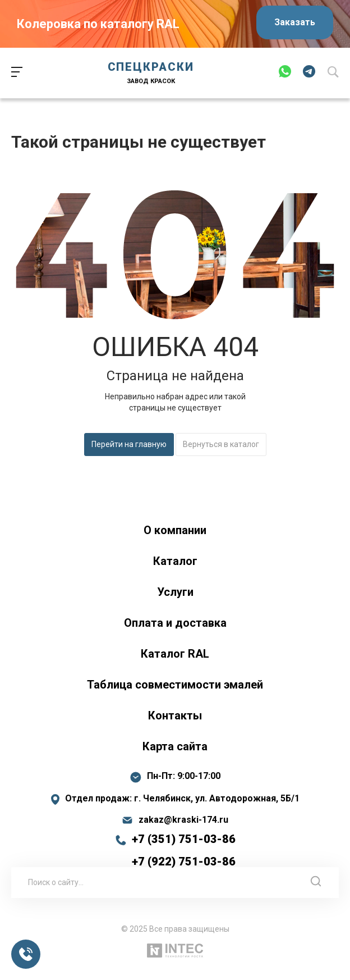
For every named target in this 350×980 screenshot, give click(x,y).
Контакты (175, 715)
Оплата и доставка (175, 623)
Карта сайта (175, 746)
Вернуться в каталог (221, 444)
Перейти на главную (129, 444)
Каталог (175, 561)
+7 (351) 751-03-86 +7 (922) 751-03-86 (184, 850)
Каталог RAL (175, 654)
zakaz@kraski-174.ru (183, 820)
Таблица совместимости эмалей (175, 685)
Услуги (175, 592)
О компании (175, 530)
